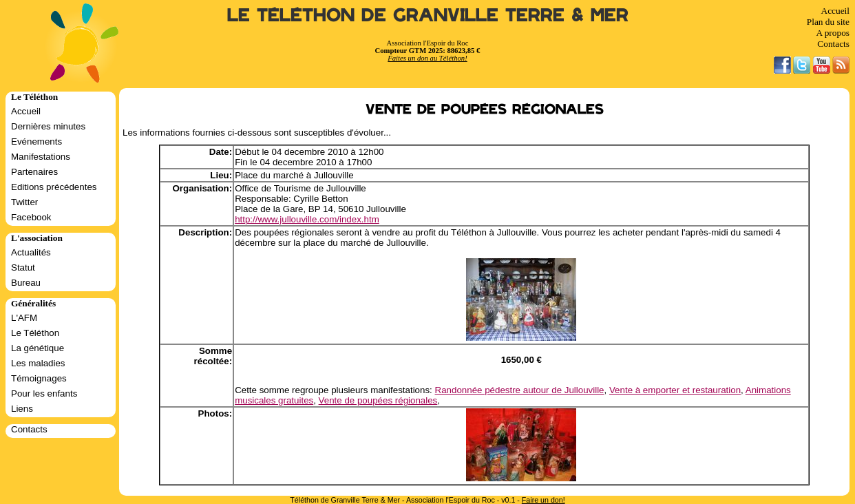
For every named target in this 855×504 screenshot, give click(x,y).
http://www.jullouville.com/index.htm (307, 219)
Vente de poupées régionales (378, 400)
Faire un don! (543, 500)
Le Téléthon (35, 333)
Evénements (36, 141)
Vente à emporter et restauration (675, 390)
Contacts (833, 44)
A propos (833, 33)
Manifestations (41, 157)
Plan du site (828, 22)
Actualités (31, 252)
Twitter (24, 202)
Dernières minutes (48, 126)
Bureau (26, 283)
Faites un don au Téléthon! (427, 58)
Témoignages (39, 378)
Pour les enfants (44, 393)
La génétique (38, 348)
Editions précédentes (54, 187)
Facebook (31, 217)
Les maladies (38, 363)
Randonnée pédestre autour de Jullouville (520, 390)
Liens (22, 409)
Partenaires (34, 172)
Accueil (835, 11)
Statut (23, 267)
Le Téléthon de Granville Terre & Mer (428, 15)
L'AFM (24, 318)
